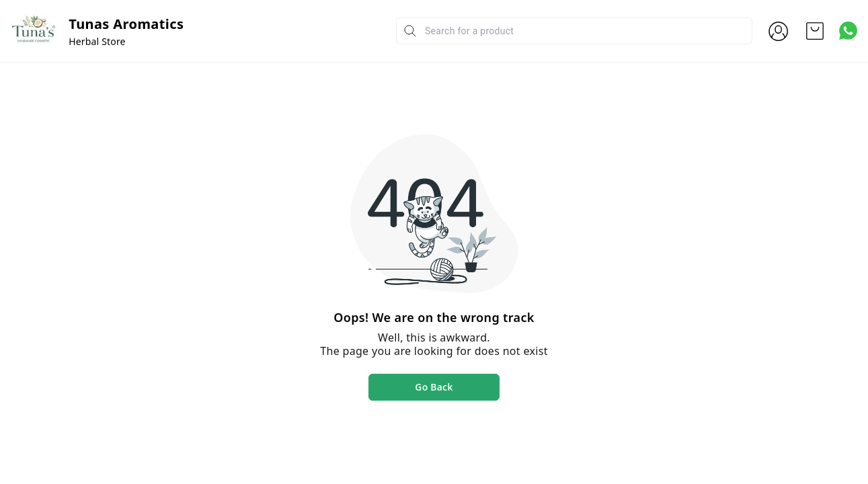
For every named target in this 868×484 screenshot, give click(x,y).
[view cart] (815, 31)
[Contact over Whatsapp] (848, 31)
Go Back (434, 387)
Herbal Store (97, 41)
